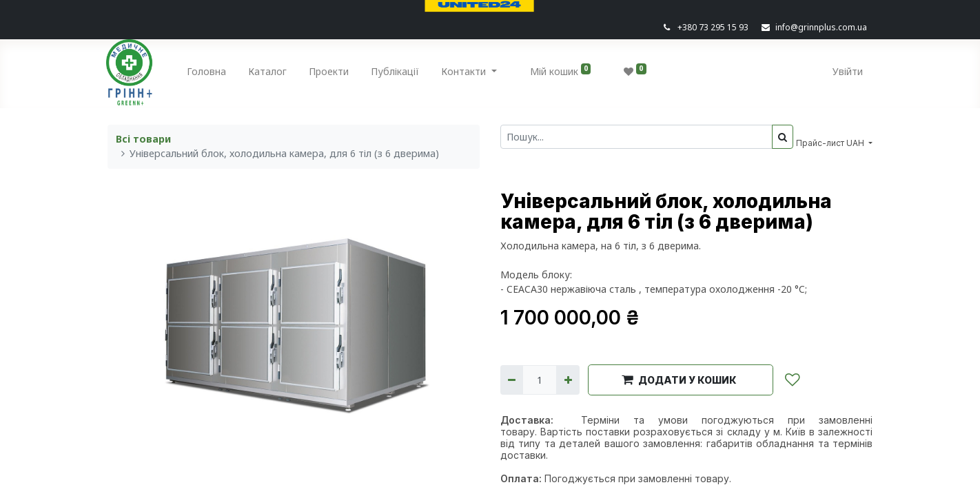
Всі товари (143, 139)
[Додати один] (568, 380)
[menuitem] (208, 74)
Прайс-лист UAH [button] (831, 143)
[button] (681, 380)
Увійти (846, 71)
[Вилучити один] (512, 380)
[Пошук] (783, 137)
